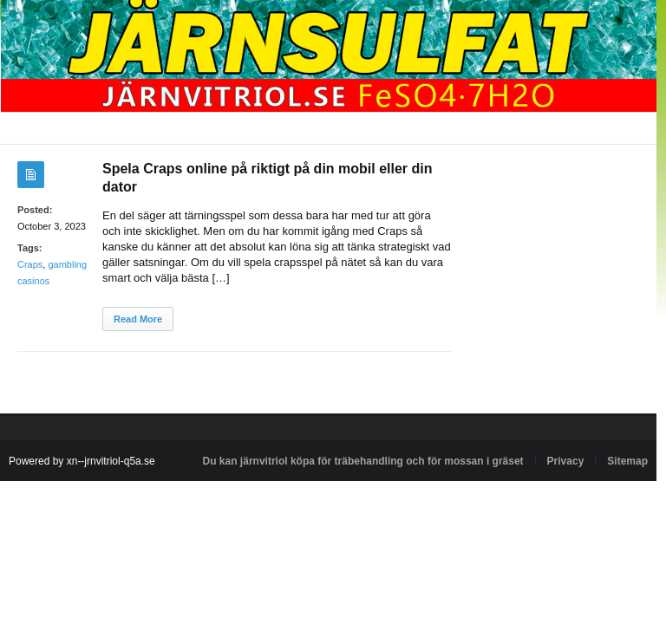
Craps (30, 264)
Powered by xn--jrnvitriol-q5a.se (82, 461)
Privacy (566, 461)
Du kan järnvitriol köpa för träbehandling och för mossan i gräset (363, 461)
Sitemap (627, 461)
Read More (138, 319)
